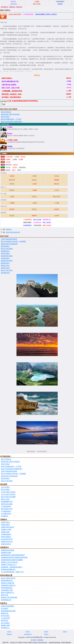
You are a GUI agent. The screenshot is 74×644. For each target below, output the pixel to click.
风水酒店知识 (5, 273)
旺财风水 (46, 634)
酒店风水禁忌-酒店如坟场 (9, 244)
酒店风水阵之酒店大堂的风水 (10, 114)
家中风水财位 (5, 616)
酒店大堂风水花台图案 (8, 497)
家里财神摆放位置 (7, 581)
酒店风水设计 (5, 263)
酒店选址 (9, 229)
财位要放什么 (5, 628)
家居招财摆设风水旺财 (8, 611)
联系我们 (41, 640)
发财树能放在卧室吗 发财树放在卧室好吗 (14, 558)
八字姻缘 (21, 159)
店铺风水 (65, 632)
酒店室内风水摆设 (7, 256)
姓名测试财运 (27, 225)
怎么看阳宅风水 (6, 514)
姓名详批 (23, 157)
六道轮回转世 (22, 167)
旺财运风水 (5, 621)
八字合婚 (8, 162)
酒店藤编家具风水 (7, 502)
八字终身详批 (27, 220)
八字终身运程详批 (28, 14)
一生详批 (14, 167)
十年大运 (10, 146)
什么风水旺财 (5, 618)
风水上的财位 (5, 623)
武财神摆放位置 (6, 600)
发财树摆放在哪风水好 (8, 570)
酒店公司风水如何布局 (13, 232)
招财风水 (12, 7)
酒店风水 (19, 7)
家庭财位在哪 (5, 625)
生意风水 (9, 632)
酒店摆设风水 (5, 251)
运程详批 (12, 184)
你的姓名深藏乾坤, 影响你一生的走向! (46, 14)
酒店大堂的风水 (6, 112)
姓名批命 (34, 196)
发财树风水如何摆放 (8, 550)
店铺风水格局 (5, 525)
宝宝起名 (34, 209)
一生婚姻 (14, 159)
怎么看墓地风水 (6, 511)
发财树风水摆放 (6, 553)
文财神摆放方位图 (7, 590)
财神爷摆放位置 (28, 634)
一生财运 (12, 196)
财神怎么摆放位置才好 (8, 578)
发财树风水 (9, 634)
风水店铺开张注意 (7, 539)
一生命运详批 (13, 4)
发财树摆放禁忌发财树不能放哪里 (12, 560)
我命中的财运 (27, 222)
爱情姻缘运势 (47, 220)
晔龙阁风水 (5, 7)
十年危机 (17, 157)
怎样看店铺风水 (6, 534)
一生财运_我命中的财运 (15, 14)
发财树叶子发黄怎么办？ (9, 565)
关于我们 (33, 640)
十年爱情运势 (37, 222)
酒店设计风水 (5, 266)
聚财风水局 (5, 613)
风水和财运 (5, 609)
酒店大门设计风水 (7, 270)
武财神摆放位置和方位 (8, 585)
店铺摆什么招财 (6, 530)
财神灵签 (8, 170)
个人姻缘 (57, 203)
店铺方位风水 (5, 522)
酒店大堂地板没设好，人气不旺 (11, 119)
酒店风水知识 (5, 268)
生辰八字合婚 (37, 220)
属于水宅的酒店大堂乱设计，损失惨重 (13, 242)
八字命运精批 (9, 157)
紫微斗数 (57, 184)
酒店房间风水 (5, 246)
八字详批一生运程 (12, 140)
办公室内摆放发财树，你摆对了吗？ (13, 572)
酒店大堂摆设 (5, 490)
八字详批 (57, 190)
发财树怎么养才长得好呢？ (10, 562)
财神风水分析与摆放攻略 (9, 597)
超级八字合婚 (47, 225)
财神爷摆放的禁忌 (7, 588)
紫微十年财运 (57, 196)
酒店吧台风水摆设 (7, 504)
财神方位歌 (5, 595)
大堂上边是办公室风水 (8, 494)
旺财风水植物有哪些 (8, 606)
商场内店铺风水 (6, 537)
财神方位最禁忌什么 (8, 593)
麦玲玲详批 (8, 165)
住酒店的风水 (5, 258)
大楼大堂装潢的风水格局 (9, 239)
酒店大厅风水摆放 (7, 249)
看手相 (19, 170)
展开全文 (37, 75)
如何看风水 (5, 516)
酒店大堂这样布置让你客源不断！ (12, 122)
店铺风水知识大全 (7, 542)
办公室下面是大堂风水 (8, 492)
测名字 (14, 170)
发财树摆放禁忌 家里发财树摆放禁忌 (13, 555)
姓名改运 (10, 134)
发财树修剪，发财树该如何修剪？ (12, 567)
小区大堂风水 (5, 487)
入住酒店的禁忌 (6, 506)
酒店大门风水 (5, 499)
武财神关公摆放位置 (8, 583)
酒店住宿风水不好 (7, 509)
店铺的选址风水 (6, 544)
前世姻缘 (8, 159)
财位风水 (28, 632)
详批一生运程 (47, 222)
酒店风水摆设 (5, 254)
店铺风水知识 (5, 532)
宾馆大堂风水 (5, 117)
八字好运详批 (37, 225)
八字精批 (10, 127)
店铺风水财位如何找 (8, 527)
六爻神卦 (57, 216)
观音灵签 (12, 216)
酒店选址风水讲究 (7, 261)
